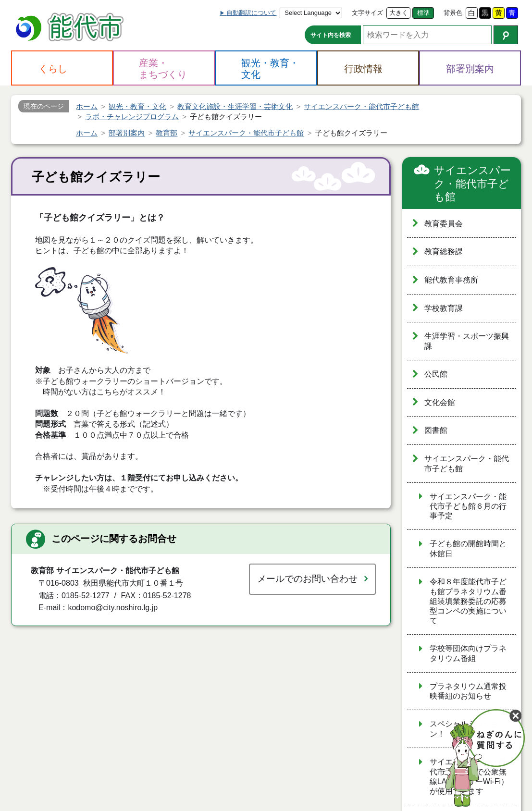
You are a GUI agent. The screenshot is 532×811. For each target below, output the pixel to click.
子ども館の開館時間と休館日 (468, 549)
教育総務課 (444, 252)
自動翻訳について (251, 13)
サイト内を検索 (331, 35)
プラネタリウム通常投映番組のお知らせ (468, 691)
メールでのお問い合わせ (307, 579)
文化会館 (440, 402)
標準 (423, 13)
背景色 (453, 13)
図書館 (436, 430)
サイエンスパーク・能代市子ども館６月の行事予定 (468, 506)
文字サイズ (367, 13)
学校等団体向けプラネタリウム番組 (468, 653)
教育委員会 (444, 224)
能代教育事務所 (451, 280)
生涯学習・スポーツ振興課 (467, 341)
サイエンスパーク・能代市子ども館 (472, 184)
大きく (399, 13)
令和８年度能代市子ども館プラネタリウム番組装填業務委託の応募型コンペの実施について (468, 601)
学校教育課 (444, 308)
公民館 (436, 374)
